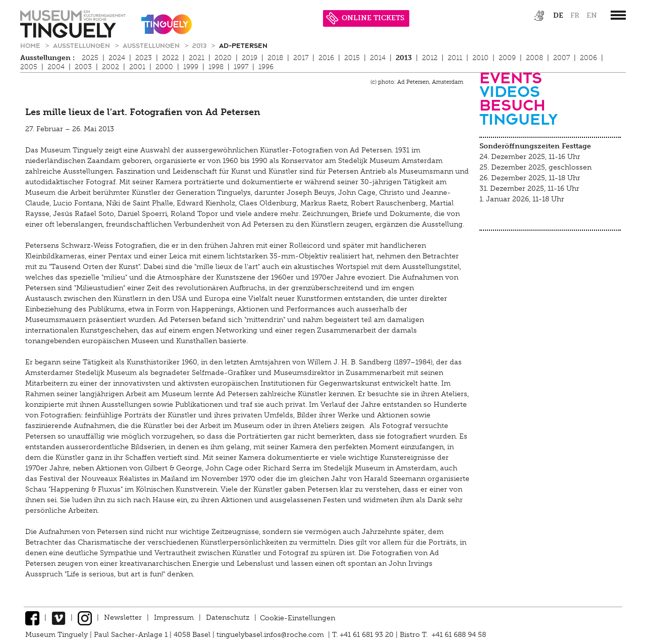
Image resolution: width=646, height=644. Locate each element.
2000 (164, 67)
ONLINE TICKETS (365, 18)
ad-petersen (243, 45)
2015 (352, 58)
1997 (241, 67)
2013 (200, 45)
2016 (326, 58)
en (592, 15)
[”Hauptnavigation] (618, 15)
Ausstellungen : (47, 58)
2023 (144, 58)
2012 (430, 58)
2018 (275, 58)
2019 (250, 58)
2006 (588, 58)
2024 (117, 58)
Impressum (174, 618)
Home (31, 45)
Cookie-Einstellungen (298, 618)
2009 (507, 58)
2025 (90, 58)
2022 (170, 58)
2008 (534, 58)
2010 (480, 58)
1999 (191, 67)
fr (575, 15)
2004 (56, 67)
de (558, 15)
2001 (137, 67)
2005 (29, 67)
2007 (561, 58)
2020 (223, 58)
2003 (83, 67)
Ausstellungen (83, 45)
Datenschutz (228, 618)
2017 (301, 58)
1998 (216, 67)
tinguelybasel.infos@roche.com (271, 635)
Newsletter (123, 618)
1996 (266, 67)
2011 (455, 58)
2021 (197, 58)
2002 (111, 67)
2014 (378, 58)
